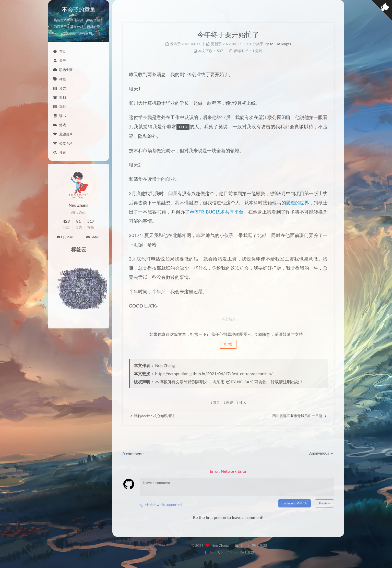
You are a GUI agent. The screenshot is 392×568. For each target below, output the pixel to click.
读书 (60, 116)
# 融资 (228, 402)
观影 (60, 107)
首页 (60, 51)
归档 (60, 97)
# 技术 (241, 402)
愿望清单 (63, 134)
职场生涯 (63, 70)
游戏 (60, 125)
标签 (60, 79)
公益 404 (63, 143)
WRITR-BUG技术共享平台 (217, 211)
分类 (60, 88)
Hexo (212, 552)
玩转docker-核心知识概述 (152, 415)
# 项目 (215, 402)
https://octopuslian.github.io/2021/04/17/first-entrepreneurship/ (214, 373)
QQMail (65, 237)
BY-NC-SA (238, 381)
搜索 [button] (60, 152)
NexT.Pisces (230, 552)
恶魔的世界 (298, 202)
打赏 (228, 344)
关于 (60, 61)
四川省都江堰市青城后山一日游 (299, 415)
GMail (92, 237)
